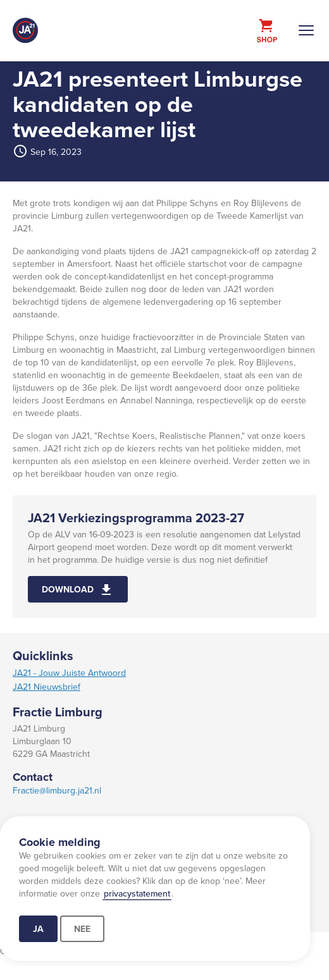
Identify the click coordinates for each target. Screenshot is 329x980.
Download (68, 589)
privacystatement (137, 893)
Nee (82, 929)
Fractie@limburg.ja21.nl (57, 790)
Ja (38, 929)
